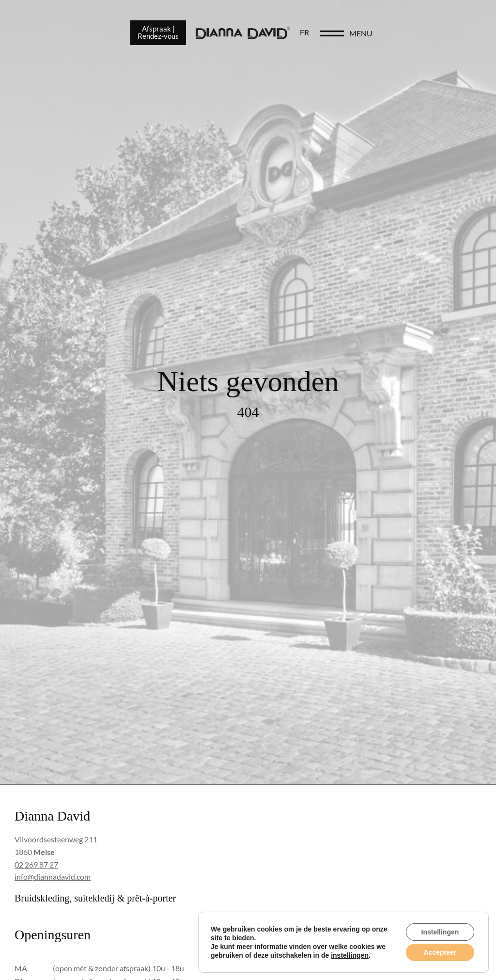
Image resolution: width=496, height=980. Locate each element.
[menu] (417, 35)
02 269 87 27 (36, 864)
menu (446, 35)
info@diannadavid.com (53, 877)
